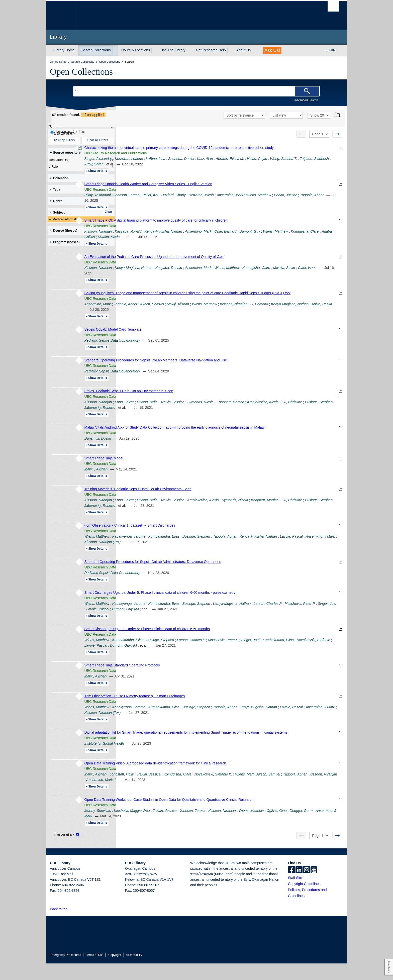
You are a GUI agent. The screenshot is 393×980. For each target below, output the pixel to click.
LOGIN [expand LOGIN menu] (330, 50)
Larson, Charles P (260, 651)
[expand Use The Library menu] (190, 50)
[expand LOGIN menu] (340, 50)
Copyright (115, 971)
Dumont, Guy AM (265, 620)
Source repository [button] (65, 153)
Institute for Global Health (173, 760)
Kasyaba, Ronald (197, 237)
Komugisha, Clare (195, 242)
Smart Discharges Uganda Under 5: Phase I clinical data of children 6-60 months (216, 640)
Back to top (61, 926)
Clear (108, 212)
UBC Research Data (169, 195)
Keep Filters (65, 140)
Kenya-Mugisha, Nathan (232, 237)
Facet (80, 132)
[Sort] (244, 115)
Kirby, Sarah (226, 170)
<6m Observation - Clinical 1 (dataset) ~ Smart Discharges (198, 536)
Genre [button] (60, 201)
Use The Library (173, 50)
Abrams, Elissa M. (298, 164)
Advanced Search (306, 100)
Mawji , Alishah (165, 480)
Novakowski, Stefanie (204, 656)
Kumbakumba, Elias (232, 547)
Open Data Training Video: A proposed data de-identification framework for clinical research (224, 780)
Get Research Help (211, 50)
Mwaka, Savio (248, 242)
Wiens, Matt (313, 791)
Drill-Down (60, 132)
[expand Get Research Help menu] (230, 50)
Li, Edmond (328, 315)
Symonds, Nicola (269, 413)
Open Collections (81, 72)
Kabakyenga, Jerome (197, 547)
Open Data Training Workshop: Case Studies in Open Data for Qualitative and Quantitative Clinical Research (237, 816)
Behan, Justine (181, 206)
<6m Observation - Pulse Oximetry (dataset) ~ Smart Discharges (203, 707)
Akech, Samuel (221, 315)
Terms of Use (95, 971)
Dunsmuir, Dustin (166, 449)
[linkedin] (299, 887)
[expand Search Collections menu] (115, 50)
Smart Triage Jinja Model (172, 469)
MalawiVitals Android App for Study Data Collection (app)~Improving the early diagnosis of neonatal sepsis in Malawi (243, 438)
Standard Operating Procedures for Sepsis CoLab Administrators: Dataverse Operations (221, 573)
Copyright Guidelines (304, 900)
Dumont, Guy (318, 237)
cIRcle (80, 167)
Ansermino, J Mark (208, 553)
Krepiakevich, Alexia (272, 511)
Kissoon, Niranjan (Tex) (243, 553)
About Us (244, 50)
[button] (70, 925)
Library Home (64, 50)
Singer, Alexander (167, 164)
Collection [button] (59, 178)
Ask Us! (272, 50)
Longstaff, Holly (190, 791)
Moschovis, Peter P (186, 620)
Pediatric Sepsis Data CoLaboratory (181, 351)
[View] (286, 115)
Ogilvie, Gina (163, 833)
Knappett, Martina (299, 413)
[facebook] (291, 887)
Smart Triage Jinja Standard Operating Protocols (191, 676)
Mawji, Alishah (247, 315)
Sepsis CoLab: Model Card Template (181, 340)
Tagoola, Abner (207, 206)
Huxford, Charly (242, 201)
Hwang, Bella (216, 413)
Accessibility (134, 971)
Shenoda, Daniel (250, 164)
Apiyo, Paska (206, 321)
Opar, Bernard (294, 237)
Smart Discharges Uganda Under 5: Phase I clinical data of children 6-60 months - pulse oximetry (228, 604)
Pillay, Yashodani (166, 201)
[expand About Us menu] (255, 50)
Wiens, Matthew (165, 242)
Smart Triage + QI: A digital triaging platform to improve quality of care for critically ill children (225, 226)
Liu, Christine (176, 419)
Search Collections (96, 50)
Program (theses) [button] (68, 242)
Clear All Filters (97, 140)
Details (165, 177)
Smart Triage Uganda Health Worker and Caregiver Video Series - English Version (217, 189)
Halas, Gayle (326, 164)
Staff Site (295, 894)
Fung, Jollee (193, 413)
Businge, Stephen (203, 419)
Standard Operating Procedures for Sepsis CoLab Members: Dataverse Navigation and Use (224, 371)
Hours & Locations (136, 50)
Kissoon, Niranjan (167, 237)
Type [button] (59, 189)
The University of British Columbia (61, 15)
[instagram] (307, 887)
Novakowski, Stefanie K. (282, 791)
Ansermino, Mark (299, 201)
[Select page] (319, 134)
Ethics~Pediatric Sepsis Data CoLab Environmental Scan (197, 402)
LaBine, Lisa (224, 164)
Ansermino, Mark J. (240, 796)
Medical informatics (66, 219)
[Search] (307, 91)
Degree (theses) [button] (67, 230)
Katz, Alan (273, 164)
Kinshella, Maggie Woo (200, 827)
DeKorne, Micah (270, 201)
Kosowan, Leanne (198, 164)
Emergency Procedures (65, 971)
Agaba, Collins (223, 242)
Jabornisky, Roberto (235, 419)
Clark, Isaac (198, 279)
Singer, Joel (213, 620)
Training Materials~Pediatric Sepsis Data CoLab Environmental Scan (206, 500)
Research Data (80, 160)
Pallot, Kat (219, 201)
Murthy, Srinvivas (166, 827)
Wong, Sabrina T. (168, 170)
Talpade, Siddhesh (199, 170)
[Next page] (337, 134)
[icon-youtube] (314, 887)
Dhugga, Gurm (187, 833)
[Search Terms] (197, 91)
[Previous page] (301, 134)
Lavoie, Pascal (179, 553)
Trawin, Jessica (241, 413)
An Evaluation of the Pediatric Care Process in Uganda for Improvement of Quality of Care (223, 262)
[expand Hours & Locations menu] (154, 50)
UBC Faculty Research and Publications (184, 159)
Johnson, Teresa (195, 201)
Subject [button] (61, 212)
